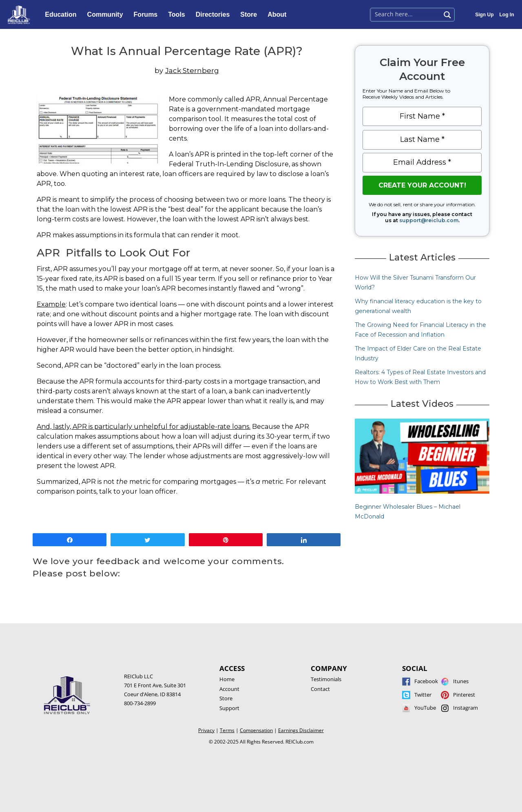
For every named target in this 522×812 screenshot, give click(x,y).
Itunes (461, 681)
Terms (227, 730)
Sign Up (484, 15)
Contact (320, 689)
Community (107, 15)
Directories (215, 15)
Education (63, 15)
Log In (507, 15)
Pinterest (464, 695)
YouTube (425, 708)
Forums (148, 15)
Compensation (256, 730)
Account (229, 689)
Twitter (423, 695)
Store (251, 15)
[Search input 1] (406, 14)
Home (227, 679)
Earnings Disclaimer (301, 730)
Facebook (426, 681)
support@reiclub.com (429, 220)
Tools (178, 15)
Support (229, 708)
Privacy (206, 730)
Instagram (466, 708)
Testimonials (326, 679)
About (279, 15)
